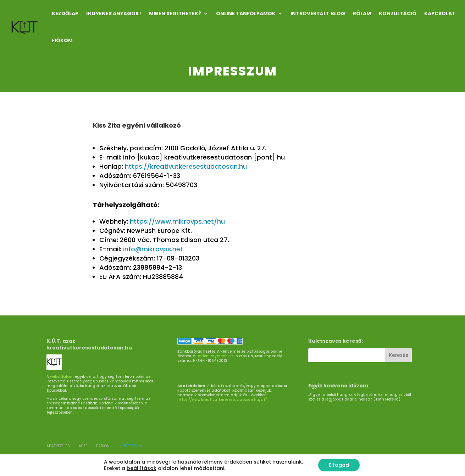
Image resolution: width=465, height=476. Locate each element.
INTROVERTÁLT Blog (318, 13)
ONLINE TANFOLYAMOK (246, 13)
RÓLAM (362, 13)
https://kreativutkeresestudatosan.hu (186, 166)
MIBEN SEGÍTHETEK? (175, 13)
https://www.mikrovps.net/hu (177, 221)
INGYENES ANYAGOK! (114, 13)
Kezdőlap (65, 13)
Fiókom (62, 40)
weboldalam (62, 377)
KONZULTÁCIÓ (398, 13)
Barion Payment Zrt (215, 356)
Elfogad (339, 465)
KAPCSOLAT (440, 13)
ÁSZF (83, 446)
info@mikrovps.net (153, 249)
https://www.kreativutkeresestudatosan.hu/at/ (222, 400)
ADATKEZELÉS (58, 446)
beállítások (142, 468)
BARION (103, 446)
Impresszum (130, 446)
